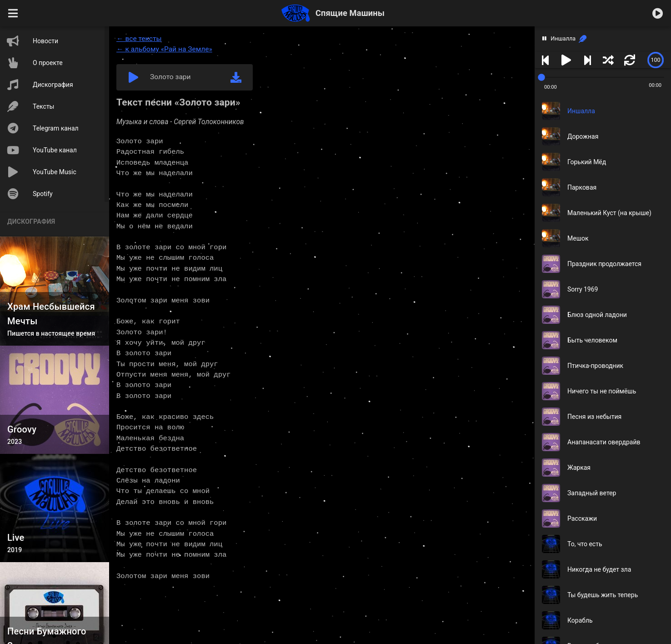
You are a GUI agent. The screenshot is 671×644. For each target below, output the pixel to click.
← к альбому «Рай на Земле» (164, 49)
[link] (582, 39)
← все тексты (139, 39)
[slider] (656, 60)
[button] (13, 13)
